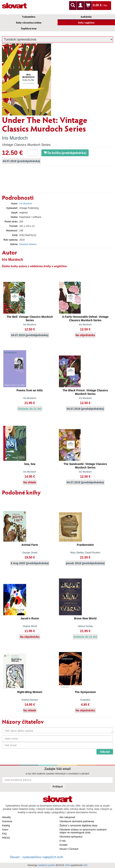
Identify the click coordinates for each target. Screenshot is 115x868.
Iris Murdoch (15, 138)
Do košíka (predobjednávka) (65, 153)
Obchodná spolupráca (71, 837)
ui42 (85, 865)
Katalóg (6, 826)
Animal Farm (30, 545)
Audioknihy (86, 17)
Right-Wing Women (30, 692)
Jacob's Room (30, 618)
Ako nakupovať (67, 817)
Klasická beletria (28, 244)
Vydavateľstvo (29, 17)
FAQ (4, 834)
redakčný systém (47, 865)
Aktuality (6, 817)
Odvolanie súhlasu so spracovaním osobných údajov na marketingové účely (83, 831)
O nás (63, 841)
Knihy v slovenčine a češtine (29, 23)
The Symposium (85, 692)
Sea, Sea (30, 464)
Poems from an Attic (30, 390)
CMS (67, 865)
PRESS (6, 838)
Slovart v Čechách (69, 849)
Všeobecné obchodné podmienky (77, 821)
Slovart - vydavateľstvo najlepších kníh (36, 857)
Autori (5, 830)
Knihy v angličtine (86, 23)
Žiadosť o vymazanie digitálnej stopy (78, 826)
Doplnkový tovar (29, 28)
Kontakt (64, 845)
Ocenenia (7, 821)
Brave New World (85, 618)
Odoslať (105, 752)
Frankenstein (85, 545)
